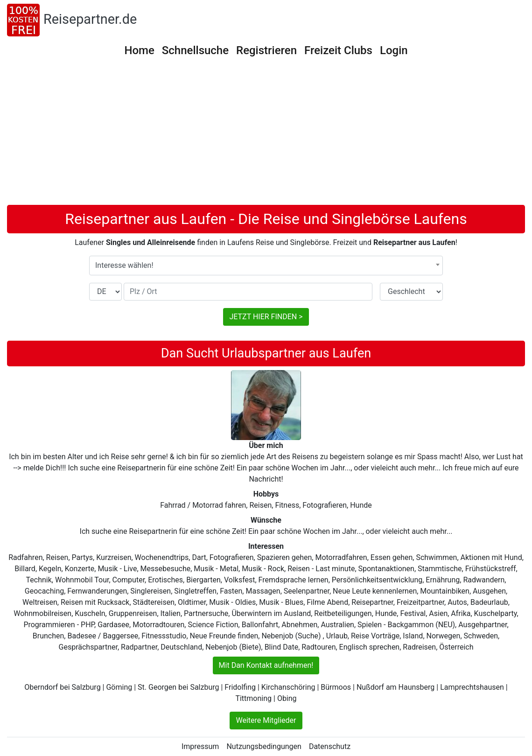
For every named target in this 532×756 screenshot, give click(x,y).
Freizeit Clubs (338, 50)
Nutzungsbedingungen (264, 746)
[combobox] (266, 266)
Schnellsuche (195, 50)
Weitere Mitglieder (266, 720)
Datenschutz (330, 746)
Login (394, 50)
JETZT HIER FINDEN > (266, 317)
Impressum (200, 746)
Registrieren (266, 50)
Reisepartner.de (90, 19)
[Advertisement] (266, 135)
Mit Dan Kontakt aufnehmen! (266, 665)
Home (139, 50)
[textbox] (266, 266)
